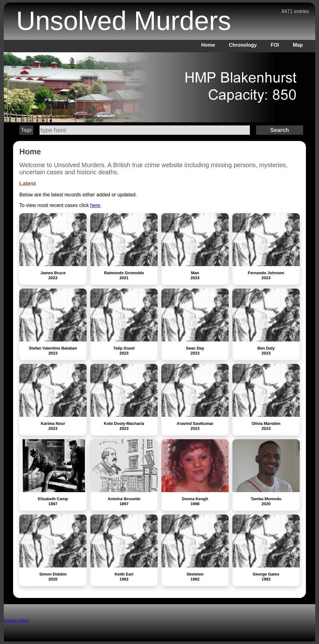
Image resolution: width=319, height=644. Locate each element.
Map (298, 45)
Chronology (243, 45)
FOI (275, 45)
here (95, 205)
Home (208, 45)
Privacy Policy (16, 620)
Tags (26, 130)
